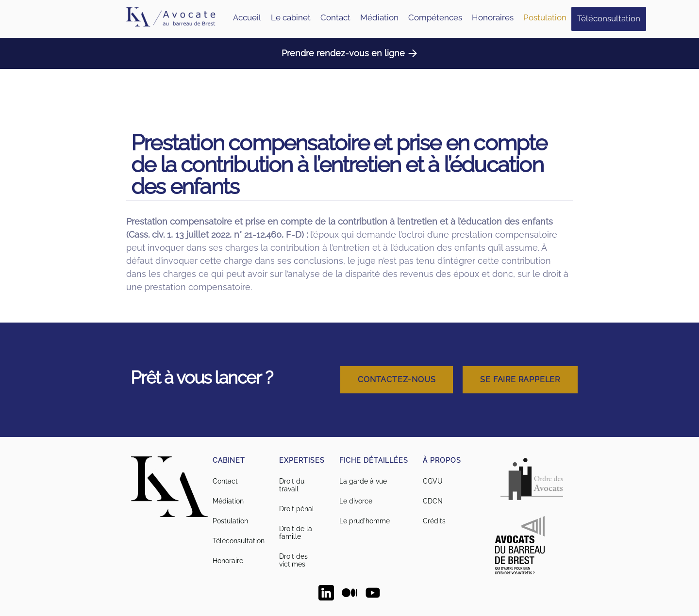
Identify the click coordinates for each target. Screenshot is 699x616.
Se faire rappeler (520, 380)
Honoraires (493, 17)
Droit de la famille (296, 533)
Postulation (545, 17)
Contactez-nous (397, 380)
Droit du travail (292, 485)
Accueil (247, 17)
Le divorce (356, 501)
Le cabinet (291, 17)
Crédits (434, 521)
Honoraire (228, 561)
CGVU (433, 481)
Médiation (379, 17)
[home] (170, 19)
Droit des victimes (293, 560)
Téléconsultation (609, 18)
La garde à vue (363, 481)
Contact (335, 17)
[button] (435, 18)
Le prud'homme (365, 521)
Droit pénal (297, 509)
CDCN (433, 501)
